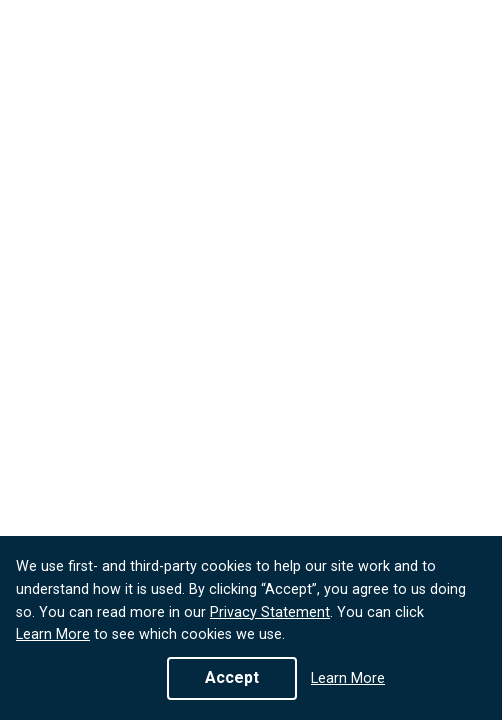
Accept (232, 677)
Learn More (53, 634)
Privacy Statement (270, 612)
